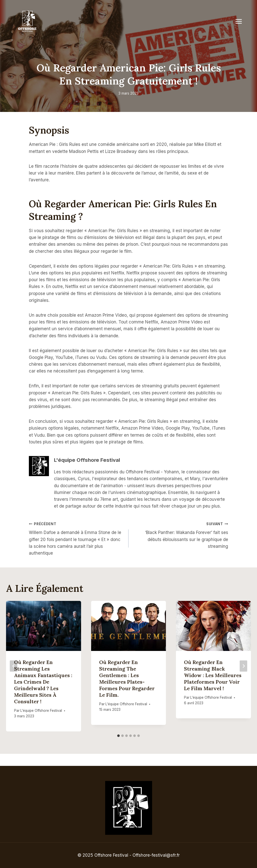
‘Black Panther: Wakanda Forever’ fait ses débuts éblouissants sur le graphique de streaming (180, 535)
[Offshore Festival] (28, 21)
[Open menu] (241, 21)
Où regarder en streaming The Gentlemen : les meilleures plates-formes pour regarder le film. (127, 678)
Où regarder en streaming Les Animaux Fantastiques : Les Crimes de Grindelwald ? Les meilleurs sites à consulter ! (43, 682)
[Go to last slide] (14, 666)
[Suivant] (243, 666)
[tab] (118, 736)
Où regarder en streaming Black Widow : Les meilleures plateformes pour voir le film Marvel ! (213, 675)
